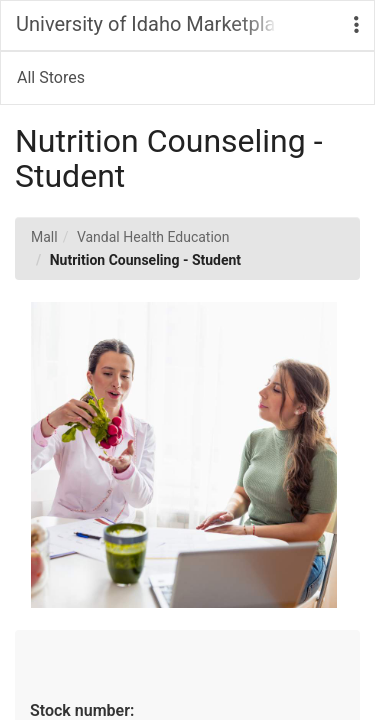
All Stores (51, 77)
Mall (44, 237)
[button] (356, 25)
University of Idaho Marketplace (146, 24)
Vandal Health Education (153, 237)
